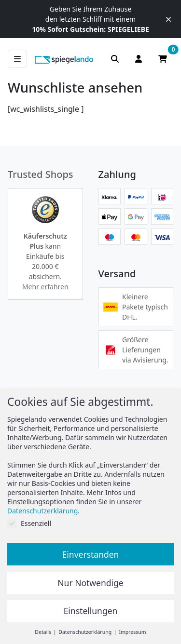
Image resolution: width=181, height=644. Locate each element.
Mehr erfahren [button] (45, 287)
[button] (45, 210)
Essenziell (29, 523)
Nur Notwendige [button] (90, 583)
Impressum (132, 632)
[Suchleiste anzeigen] (115, 59)
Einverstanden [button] (91, 554)
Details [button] (43, 632)
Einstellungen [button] (91, 611)
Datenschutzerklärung (42, 511)
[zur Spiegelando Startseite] (64, 59)
